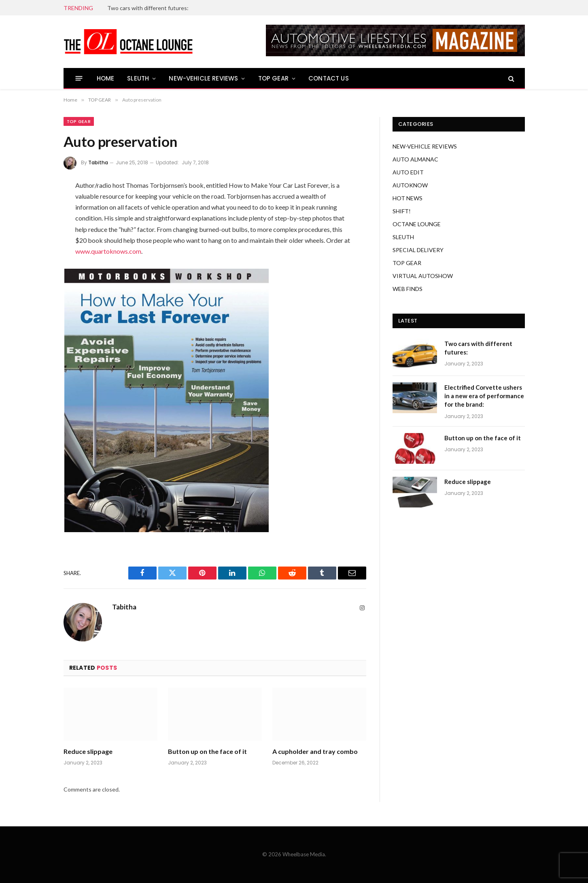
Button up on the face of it (207, 751)
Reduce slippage (88, 751)
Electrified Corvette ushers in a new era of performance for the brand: (484, 396)
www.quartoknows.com (108, 251)
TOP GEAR (273, 78)
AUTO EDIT (408, 172)
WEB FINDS (408, 289)
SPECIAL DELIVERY (418, 250)
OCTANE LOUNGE (417, 224)
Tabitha (98, 162)
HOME (106, 78)
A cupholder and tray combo (315, 751)
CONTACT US (329, 78)
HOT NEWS (408, 198)
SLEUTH (138, 78)
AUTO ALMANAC (415, 159)
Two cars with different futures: (148, 8)
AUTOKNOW (410, 185)
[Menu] (79, 78)
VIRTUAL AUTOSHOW (423, 276)
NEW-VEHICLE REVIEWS (203, 78)
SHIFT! (402, 211)
